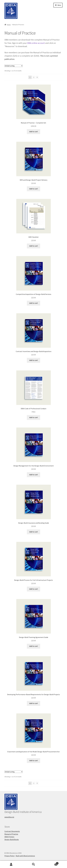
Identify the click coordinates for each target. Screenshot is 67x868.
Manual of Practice (11, 834)
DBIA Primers (9, 837)
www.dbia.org (9, 817)
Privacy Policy (9, 856)
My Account (11, 864)
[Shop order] (14, 66)
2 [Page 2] (34, 77)
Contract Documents (12, 831)
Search (34, 864)
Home (9, 25)
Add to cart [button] (34, 131)
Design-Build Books (12, 839)
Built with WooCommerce (25, 856)
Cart (52, 863)
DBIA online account (36, 43)
